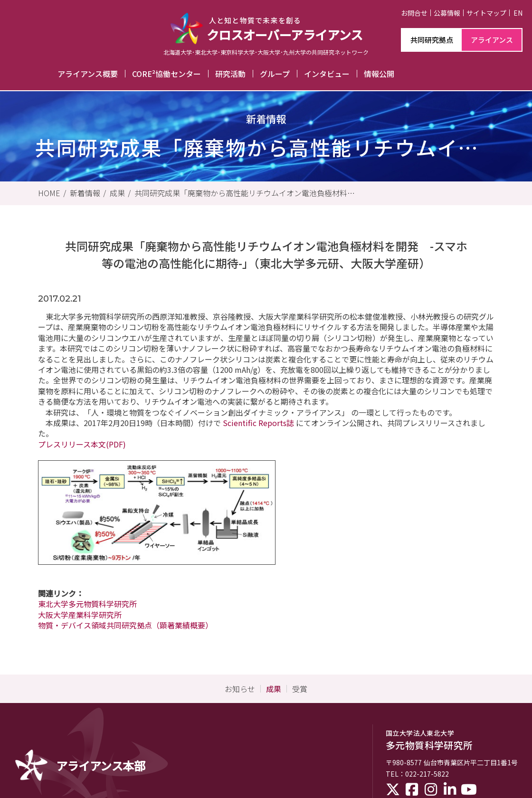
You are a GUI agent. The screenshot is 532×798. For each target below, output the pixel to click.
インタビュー (327, 74)
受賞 (300, 689)
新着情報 (85, 193)
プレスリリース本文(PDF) (82, 444)
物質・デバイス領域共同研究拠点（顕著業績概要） (125, 625)
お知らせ (240, 689)
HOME (49, 193)
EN (518, 13)
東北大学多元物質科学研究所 (87, 604)
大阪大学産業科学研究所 (80, 615)
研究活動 (230, 74)
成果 (117, 193)
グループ (275, 74)
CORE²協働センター (166, 74)
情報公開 (379, 74)
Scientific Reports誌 (258, 423)
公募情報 (447, 13)
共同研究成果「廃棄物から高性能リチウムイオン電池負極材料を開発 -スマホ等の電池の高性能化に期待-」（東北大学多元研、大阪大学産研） (245, 193)
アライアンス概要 (88, 74)
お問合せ (414, 13)
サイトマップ (486, 13)
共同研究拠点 (432, 40)
